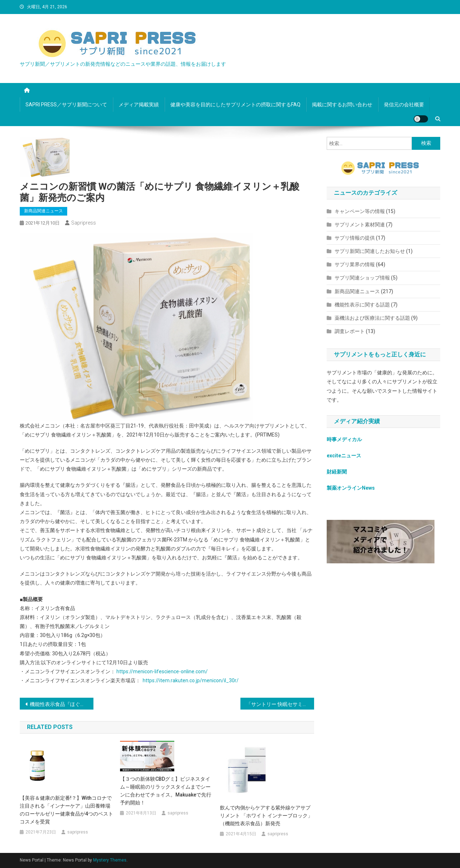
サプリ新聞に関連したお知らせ (370, 251)
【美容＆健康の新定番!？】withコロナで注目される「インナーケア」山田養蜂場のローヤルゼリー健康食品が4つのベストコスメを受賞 (66, 810)
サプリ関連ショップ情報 (362, 278)
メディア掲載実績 (139, 105)
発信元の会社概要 (404, 105)
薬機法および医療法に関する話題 (372, 318)
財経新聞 (337, 472)
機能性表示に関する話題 (362, 305)
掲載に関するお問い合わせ (342, 105)
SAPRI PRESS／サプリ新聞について (66, 105)
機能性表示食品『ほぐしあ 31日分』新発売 (62, 704)
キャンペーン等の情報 (360, 211)
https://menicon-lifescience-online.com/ (162, 671)
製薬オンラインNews (351, 488)
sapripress (84, 223)
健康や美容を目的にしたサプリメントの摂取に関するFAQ (235, 105)
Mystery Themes (110, 860)
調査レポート (350, 331)
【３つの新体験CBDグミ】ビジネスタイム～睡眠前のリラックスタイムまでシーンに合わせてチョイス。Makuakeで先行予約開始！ (166, 791)
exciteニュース (344, 456)
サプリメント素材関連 (360, 225)
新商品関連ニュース (43, 211)
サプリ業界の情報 (355, 264)
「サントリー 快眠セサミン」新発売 (280, 704)
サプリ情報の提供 (355, 238)
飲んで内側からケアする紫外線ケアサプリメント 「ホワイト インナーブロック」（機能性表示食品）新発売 (266, 816)
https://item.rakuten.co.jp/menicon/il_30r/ (191, 680)
